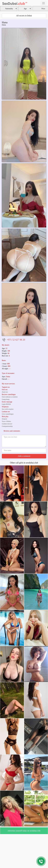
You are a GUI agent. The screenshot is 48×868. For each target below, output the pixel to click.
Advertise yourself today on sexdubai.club (24, 831)
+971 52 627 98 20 (16, 340)
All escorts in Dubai (24, 16)
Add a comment (24, 456)
